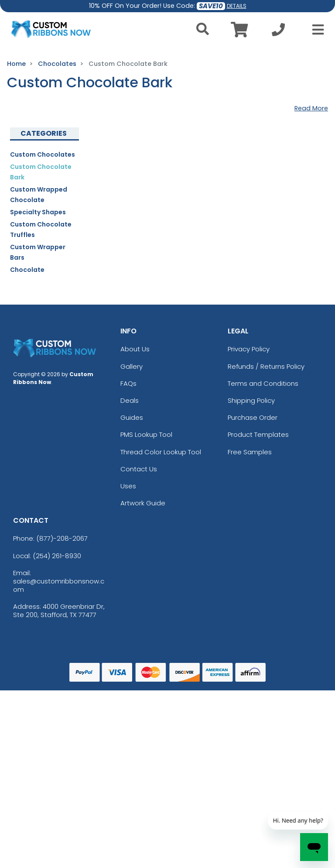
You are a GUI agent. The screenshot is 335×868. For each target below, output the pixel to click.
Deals (130, 400)
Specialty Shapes (38, 212)
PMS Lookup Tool (146, 434)
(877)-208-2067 (62, 538)
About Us (135, 349)
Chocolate (27, 270)
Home (16, 64)
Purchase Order (253, 417)
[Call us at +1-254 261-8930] (278, 32)
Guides (132, 417)
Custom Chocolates (43, 154)
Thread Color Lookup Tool (161, 452)
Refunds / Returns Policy (266, 366)
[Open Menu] (315, 30)
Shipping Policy (251, 400)
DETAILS (237, 6)
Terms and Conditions (263, 383)
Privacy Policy (249, 349)
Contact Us (139, 469)
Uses (128, 486)
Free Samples (250, 452)
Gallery (132, 366)
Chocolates (57, 64)
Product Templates (258, 434)
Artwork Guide (143, 503)
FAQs (128, 383)
